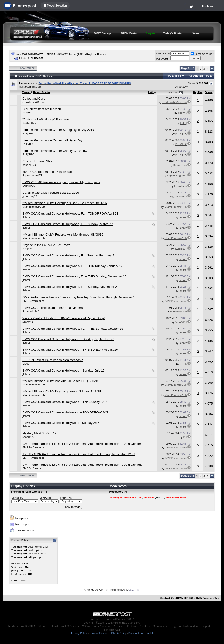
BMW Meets (129, 33)
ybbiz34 (160, 497)
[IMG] (14, 570)
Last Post (172, 93)
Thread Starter (41, 92)
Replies (198, 92)
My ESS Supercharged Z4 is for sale (48, 172)
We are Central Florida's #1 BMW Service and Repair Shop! (64, 318)
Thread (26, 92)
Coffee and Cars (34, 98)
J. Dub (26, 363)
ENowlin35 (29, 186)
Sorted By (17, 498)
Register (207, 7)
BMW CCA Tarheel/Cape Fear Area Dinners (52, 308)
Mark (21, 87)
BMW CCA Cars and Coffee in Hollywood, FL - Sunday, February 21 (69, 255)
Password (162, 58)
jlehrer (26, 217)
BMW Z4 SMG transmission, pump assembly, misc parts (61, 182)
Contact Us (167, 598)
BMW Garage (102, 33)
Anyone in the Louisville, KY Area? (46, 245)
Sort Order (46, 498)
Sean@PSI (28, 322)
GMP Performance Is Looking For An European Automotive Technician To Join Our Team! (84, 444)
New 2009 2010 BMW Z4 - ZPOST (35, 54)
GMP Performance (33, 301)
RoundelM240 (31, 311)
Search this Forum (201, 76)
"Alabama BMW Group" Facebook (46, 119)
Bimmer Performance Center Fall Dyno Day (52, 140)
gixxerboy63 (30, 196)
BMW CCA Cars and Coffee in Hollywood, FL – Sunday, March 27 (68, 224)
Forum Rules (19, 580)
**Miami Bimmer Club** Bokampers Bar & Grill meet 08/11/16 (64, 203)
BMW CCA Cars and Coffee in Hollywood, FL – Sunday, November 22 (70, 287)
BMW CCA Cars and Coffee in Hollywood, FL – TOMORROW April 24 (70, 214)
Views (209, 92)
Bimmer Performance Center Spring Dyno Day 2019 (58, 130)
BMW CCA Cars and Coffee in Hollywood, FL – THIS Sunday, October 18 (73, 329)
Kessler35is (29, 165)
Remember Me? (202, 54)
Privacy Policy (79, 633)
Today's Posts (172, 33)
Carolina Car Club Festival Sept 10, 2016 (51, 193)
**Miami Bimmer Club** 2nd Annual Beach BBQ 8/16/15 (61, 381)
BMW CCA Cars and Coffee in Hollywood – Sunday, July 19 (63, 370)
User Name (163, 53)
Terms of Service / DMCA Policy (108, 633)
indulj (184, 123)
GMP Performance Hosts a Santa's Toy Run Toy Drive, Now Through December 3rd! (80, 297)
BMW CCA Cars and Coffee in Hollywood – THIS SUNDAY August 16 (70, 350)
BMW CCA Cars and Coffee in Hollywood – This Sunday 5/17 (65, 402)
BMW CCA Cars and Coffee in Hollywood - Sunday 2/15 (61, 423)
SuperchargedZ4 (32, 175)
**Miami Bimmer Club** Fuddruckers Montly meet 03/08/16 (63, 234)
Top (217, 598)
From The (66, 498)
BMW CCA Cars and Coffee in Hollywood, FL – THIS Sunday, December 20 (74, 276)
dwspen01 (29, 248)
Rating (152, 92)
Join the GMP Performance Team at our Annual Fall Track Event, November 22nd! (79, 454)
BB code (16, 563)
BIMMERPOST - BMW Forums (194, 598)
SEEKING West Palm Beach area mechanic (53, 360)
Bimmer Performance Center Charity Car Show (55, 151)
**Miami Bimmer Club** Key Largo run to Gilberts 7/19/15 (62, 391)
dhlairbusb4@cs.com (35, 102)
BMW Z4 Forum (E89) (71, 54)
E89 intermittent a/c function (42, 109)
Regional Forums (96, 54)
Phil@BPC (28, 133)
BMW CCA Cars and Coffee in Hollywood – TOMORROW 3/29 (65, 412)
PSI (185, 437)
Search (197, 33)
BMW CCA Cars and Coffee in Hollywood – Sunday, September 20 (68, 339)
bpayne (27, 112)
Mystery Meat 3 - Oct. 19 (39, 433)
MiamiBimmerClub (34, 207)
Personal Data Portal (141, 633)
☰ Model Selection (55, 6)
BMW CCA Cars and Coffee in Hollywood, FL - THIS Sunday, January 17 (72, 266)
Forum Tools (173, 76)
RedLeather (29, 123)
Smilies (15, 567)
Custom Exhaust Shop (38, 161)
